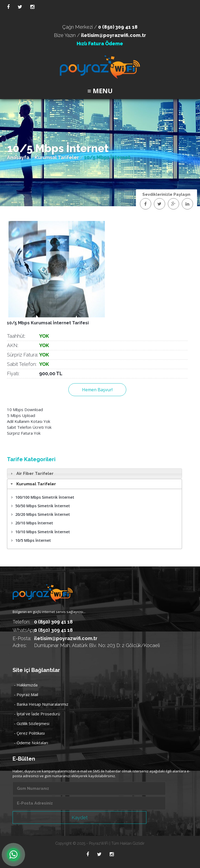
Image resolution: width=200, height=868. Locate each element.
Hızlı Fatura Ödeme (100, 44)
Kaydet (80, 818)
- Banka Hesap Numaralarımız (41, 704)
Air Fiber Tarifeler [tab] (32, 474)
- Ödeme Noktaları (31, 743)
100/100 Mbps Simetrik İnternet (43, 497)
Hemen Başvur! (97, 390)
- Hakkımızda (26, 685)
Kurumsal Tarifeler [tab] (33, 484)
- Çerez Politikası (29, 733)
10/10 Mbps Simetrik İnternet (41, 532)
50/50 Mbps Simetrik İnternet (41, 506)
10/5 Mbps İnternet (31, 540)
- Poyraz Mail (26, 694)
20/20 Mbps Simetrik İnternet (41, 514)
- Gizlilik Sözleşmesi (32, 723)
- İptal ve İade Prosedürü (37, 714)
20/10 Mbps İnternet (32, 523)
